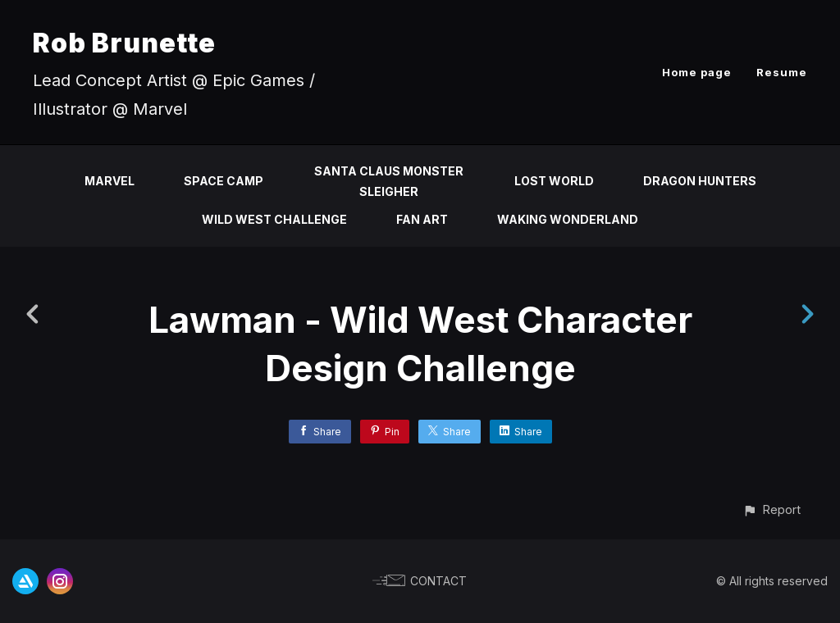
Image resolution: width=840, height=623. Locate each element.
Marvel (110, 181)
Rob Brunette (124, 43)
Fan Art (422, 219)
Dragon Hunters (700, 181)
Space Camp (224, 181)
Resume (782, 72)
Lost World (554, 181)
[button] (772, 509)
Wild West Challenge (274, 219)
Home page (697, 72)
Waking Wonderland (568, 219)
